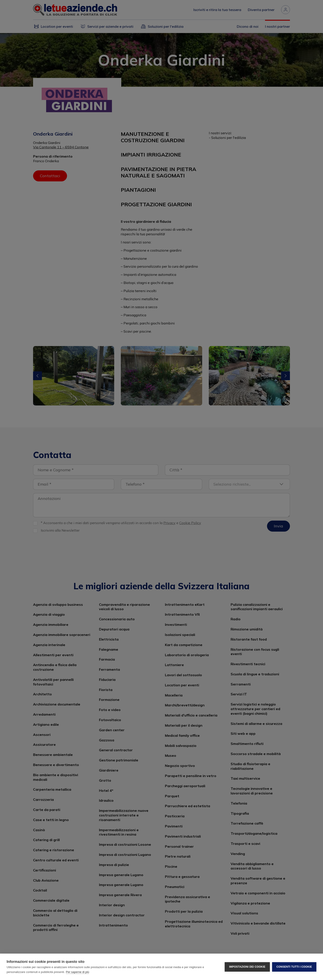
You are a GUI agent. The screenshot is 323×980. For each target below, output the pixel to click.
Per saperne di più (78, 972)
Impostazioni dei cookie (247, 967)
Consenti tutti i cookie (294, 967)
